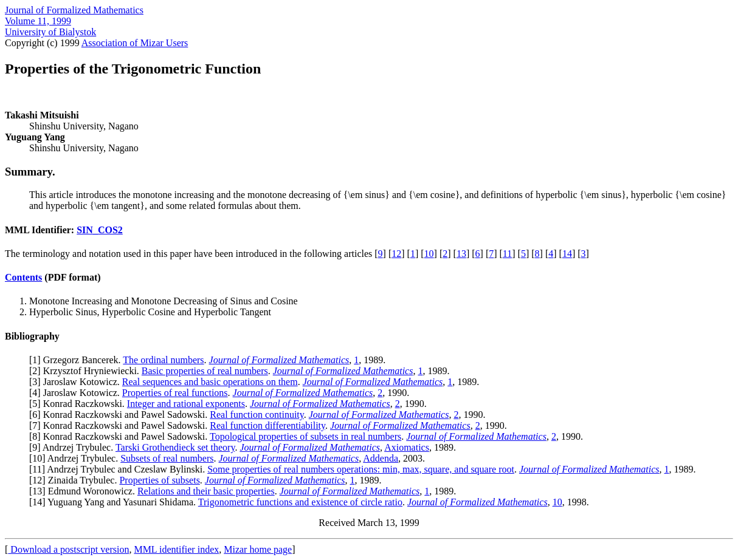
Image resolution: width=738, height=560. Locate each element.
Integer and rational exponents (186, 404)
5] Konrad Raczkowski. (80, 404)
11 (507, 254)
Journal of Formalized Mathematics (74, 10)
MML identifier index (176, 549)
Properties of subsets (159, 480)
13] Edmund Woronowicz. (85, 491)
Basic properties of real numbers (205, 371)
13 (461, 254)
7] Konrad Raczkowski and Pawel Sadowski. (121, 425)
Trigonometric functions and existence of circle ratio (300, 502)
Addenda (381, 458)
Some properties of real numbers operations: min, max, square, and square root (361, 469)
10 (429, 254)
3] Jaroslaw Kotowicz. (77, 382)
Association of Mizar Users (135, 43)
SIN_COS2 (100, 230)
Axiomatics (407, 447)
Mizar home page (258, 549)
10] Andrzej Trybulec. (76, 458)
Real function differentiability (267, 425)
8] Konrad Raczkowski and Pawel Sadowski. (121, 436)
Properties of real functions (175, 393)
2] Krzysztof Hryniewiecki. (87, 371)
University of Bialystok (50, 32)
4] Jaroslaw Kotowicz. (77, 393)
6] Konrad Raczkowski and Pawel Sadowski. (121, 415)
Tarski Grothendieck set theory (175, 447)
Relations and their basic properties (206, 491)
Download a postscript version (68, 549)
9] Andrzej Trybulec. (74, 447)
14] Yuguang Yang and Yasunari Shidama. (115, 502)
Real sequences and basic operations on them (210, 382)
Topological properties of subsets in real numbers (305, 436)
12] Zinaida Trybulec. (76, 480)
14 (567, 254)
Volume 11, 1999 (38, 21)
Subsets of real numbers (167, 458)
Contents (23, 277)
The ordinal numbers (163, 360)
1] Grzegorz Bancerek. (78, 360)
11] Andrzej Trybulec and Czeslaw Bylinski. (120, 469)
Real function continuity (257, 415)
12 (396, 254)
